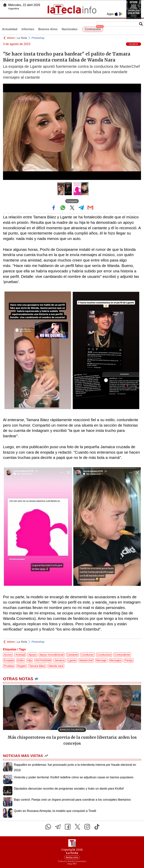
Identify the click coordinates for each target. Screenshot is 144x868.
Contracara (94, 29)
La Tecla (22, 38)
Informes (28, 29)
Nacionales (70, 29)
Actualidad (10, 29)
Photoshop (38, 38)
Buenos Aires (48, 29)
